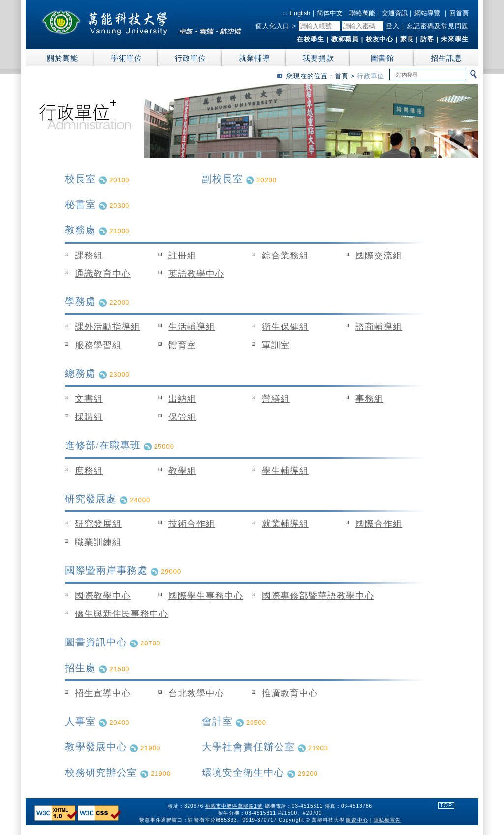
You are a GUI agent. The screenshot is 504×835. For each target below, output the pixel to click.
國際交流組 (379, 256)
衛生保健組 (285, 327)
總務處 (80, 373)
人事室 (80, 721)
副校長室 (222, 179)
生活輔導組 (192, 327)
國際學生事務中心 (206, 596)
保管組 (182, 417)
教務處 (80, 230)
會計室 (217, 721)
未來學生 (455, 39)
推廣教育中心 (290, 693)
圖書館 (382, 58)
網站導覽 (427, 13)
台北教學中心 (196, 693)
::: (285, 13)
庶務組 (89, 471)
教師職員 (345, 39)
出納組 (182, 399)
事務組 (369, 399)
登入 (393, 26)
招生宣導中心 (103, 693)
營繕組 (276, 399)
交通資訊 (395, 13)
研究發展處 (91, 499)
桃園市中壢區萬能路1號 (234, 806)
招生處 (80, 668)
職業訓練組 (98, 542)
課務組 (89, 256)
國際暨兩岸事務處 (106, 570)
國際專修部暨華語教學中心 (318, 596)
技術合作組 (192, 524)
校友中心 (379, 39)
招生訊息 (446, 58)
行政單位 (190, 58)
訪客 (427, 39)
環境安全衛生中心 (243, 772)
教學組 (182, 471)
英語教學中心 (196, 274)
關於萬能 (63, 58)
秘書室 (80, 204)
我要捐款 (318, 58)
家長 (407, 39)
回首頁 (459, 13)
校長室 (80, 179)
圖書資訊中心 (96, 642)
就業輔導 (254, 58)
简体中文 (330, 13)
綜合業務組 (285, 256)
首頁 (342, 76)
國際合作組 (379, 524)
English (299, 13)
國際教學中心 (103, 596)
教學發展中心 (96, 747)
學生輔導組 (285, 471)
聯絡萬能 (362, 13)
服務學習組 (98, 345)
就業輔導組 (285, 524)
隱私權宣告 (387, 819)
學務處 (80, 301)
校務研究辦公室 (101, 772)
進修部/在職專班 (103, 445)
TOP (446, 805)
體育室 (182, 345)
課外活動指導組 (108, 327)
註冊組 (182, 256)
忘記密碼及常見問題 (438, 26)
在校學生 (311, 39)
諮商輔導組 (379, 327)
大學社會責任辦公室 (248, 747)
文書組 (89, 399)
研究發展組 (98, 524)
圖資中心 (357, 819)
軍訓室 (276, 345)
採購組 (89, 417)
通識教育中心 (103, 274)
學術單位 (126, 58)
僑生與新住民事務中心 (122, 614)
